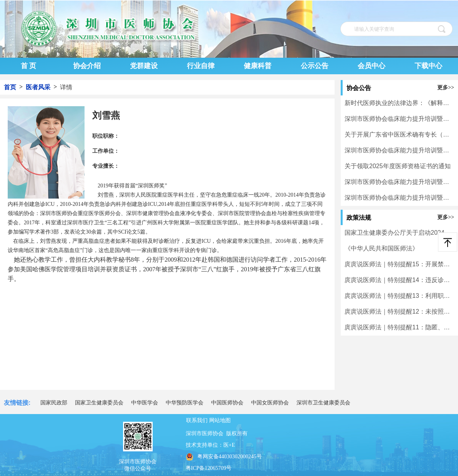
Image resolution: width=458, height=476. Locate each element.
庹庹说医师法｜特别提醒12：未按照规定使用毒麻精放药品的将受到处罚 (399, 311)
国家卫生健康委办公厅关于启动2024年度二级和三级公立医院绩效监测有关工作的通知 (399, 233)
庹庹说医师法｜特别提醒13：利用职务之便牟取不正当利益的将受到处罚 (399, 296)
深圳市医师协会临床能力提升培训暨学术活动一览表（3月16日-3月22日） (399, 198)
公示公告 (315, 66)
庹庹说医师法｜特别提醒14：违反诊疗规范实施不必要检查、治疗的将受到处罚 (399, 280)
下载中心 (428, 66)
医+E (229, 445)
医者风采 (38, 87)
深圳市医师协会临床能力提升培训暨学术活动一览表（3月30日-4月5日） (399, 182)
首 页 (29, 66)
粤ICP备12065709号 (209, 468)
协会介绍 (87, 66)
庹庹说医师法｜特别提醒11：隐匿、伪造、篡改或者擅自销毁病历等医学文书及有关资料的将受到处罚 (399, 327)
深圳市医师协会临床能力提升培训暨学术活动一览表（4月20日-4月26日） (399, 150)
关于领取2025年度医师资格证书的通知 (398, 166)
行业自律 (201, 66)
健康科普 (258, 66)
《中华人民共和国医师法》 (381, 248)
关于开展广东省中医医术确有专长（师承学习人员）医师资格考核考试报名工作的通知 (399, 134)
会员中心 (371, 66)
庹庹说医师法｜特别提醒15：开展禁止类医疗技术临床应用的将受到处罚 (399, 264)
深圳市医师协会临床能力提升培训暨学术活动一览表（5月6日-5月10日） (399, 119)
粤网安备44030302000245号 (224, 457)
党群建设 (144, 66)
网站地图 (220, 420)
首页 (10, 87)
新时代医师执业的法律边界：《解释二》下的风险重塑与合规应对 (399, 103)
